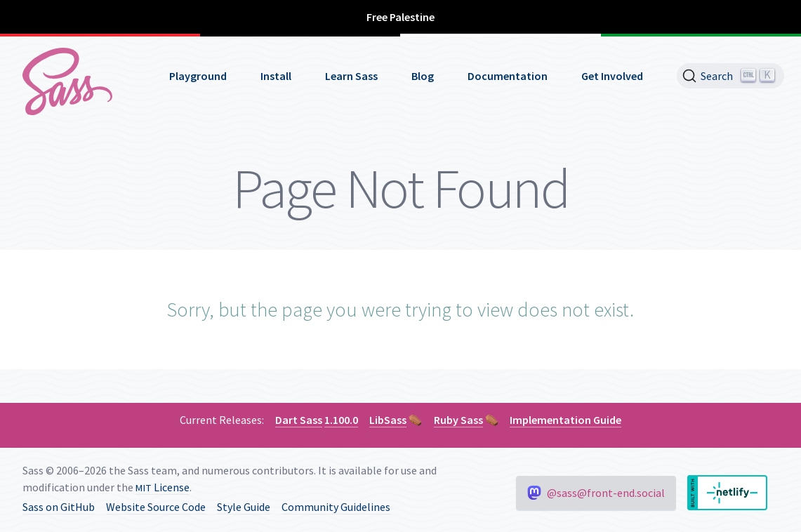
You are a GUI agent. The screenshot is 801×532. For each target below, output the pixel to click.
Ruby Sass (458, 420)
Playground (198, 76)
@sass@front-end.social (596, 493)
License (163, 487)
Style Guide (244, 507)
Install (276, 76)
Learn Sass (351, 76)
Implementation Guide (565, 420)
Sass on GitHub (59, 507)
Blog (423, 76)
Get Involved (612, 76)
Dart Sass (299, 420)
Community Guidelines (336, 507)
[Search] (730, 76)
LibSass (388, 420)
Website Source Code (156, 507)
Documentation (508, 76)
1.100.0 (341, 420)
